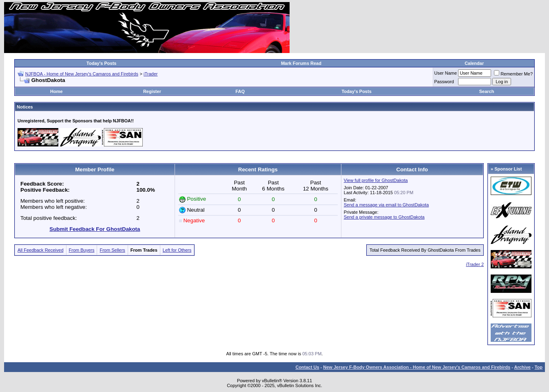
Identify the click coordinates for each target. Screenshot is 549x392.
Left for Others (177, 250)
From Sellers (112, 250)
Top (539, 367)
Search (487, 91)
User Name (446, 73)
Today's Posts (101, 63)
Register (152, 91)
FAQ (240, 91)
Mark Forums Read (301, 63)
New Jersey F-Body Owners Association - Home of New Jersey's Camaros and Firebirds (417, 367)
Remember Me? (513, 74)
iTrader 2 (475, 264)
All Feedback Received (41, 250)
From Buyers (82, 250)
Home (56, 91)
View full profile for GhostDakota (376, 180)
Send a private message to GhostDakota (384, 217)
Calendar (474, 63)
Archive (522, 367)
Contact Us (307, 367)
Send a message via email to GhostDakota (386, 205)
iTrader (151, 74)
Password (444, 82)
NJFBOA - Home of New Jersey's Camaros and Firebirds (82, 74)
